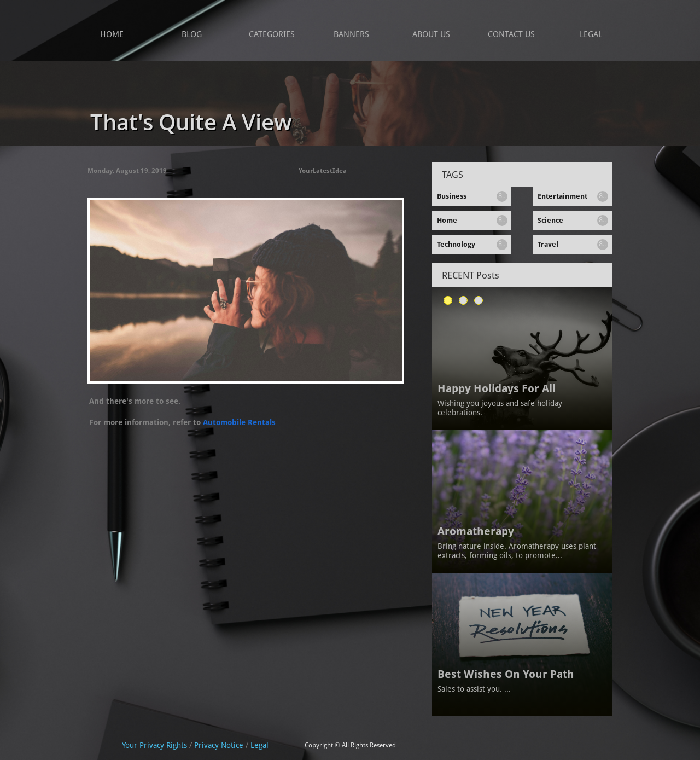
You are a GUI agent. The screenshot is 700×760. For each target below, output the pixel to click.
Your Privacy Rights (154, 745)
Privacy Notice (219, 745)
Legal (259, 745)
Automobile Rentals (239, 422)
